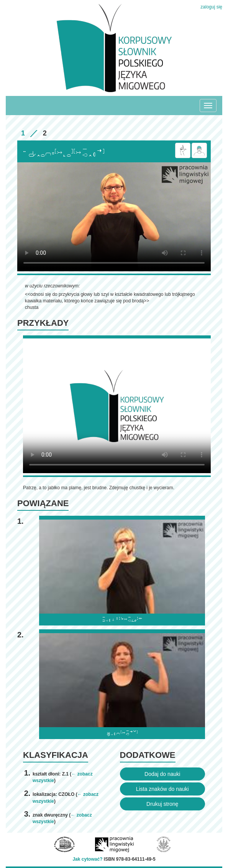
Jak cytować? (87, 859)
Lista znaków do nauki (162, 789)
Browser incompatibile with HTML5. (114, 217)
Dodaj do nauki (162, 774)
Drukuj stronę (162, 804)
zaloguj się (211, 7)
